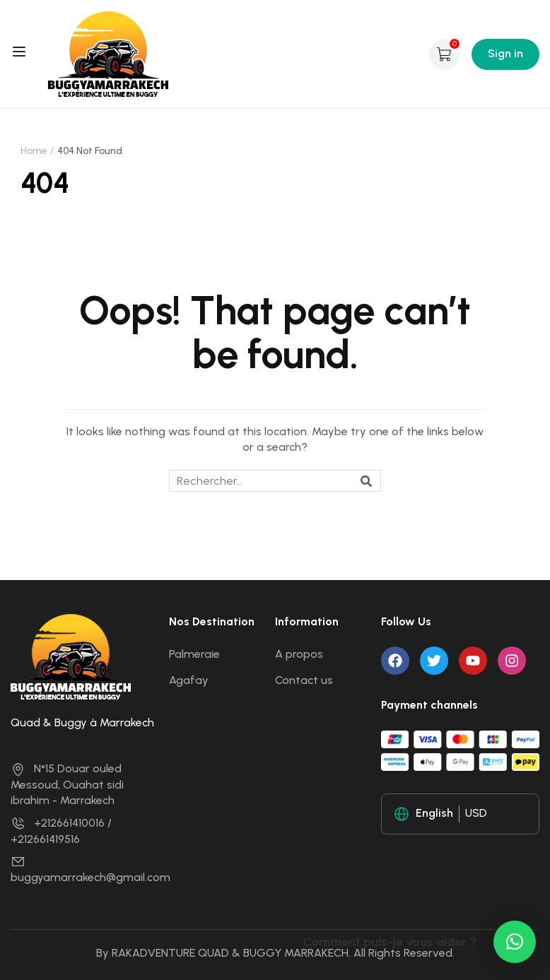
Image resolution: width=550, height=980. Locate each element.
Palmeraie (194, 654)
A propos (299, 654)
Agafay (189, 680)
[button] (515, 942)
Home (34, 151)
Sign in (505, 53)
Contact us (304, 680)
